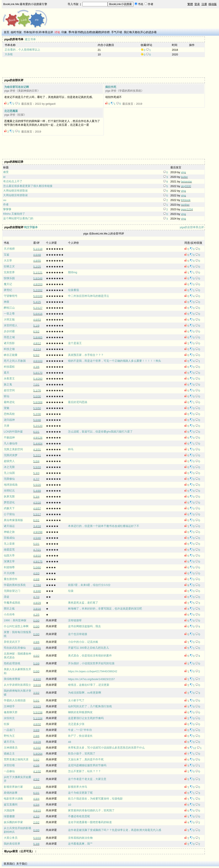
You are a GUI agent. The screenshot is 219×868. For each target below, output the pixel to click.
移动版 (213, 4)
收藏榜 (97, 32)
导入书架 (73, 4)
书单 (26, 32)
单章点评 (48, 32)
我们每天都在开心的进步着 (140, 32)
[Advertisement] (80, 67)
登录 (197, 4)
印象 (64, 32)
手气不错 (117, 32)
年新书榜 (77, 32)
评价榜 (106, 32)
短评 (32, 32)
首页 (7, 32)
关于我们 (22, 864)
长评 (39, 32)
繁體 (190, 4)
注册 (204, 4)
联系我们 (9, 864)
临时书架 (16, 32)
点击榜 (88, 32)
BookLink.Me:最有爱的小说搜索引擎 (25, 4)
